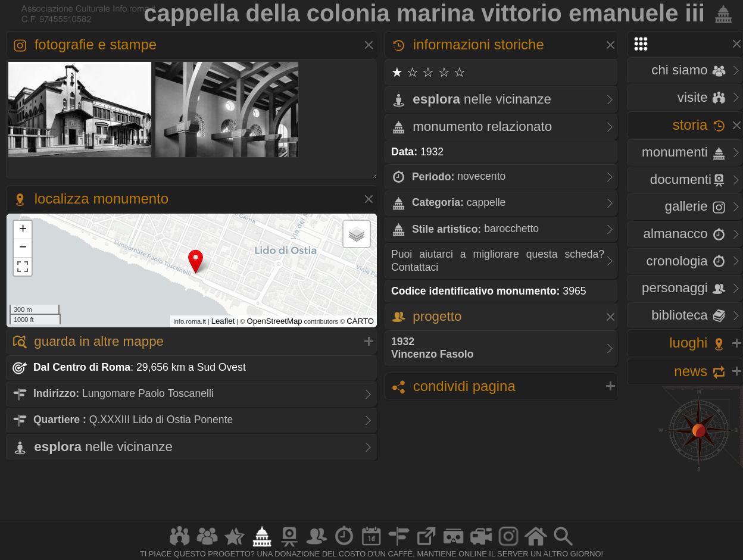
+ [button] (23, 230)
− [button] (23, 248)
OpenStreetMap (274, 321)
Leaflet (223, 321)
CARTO (360, 321)
